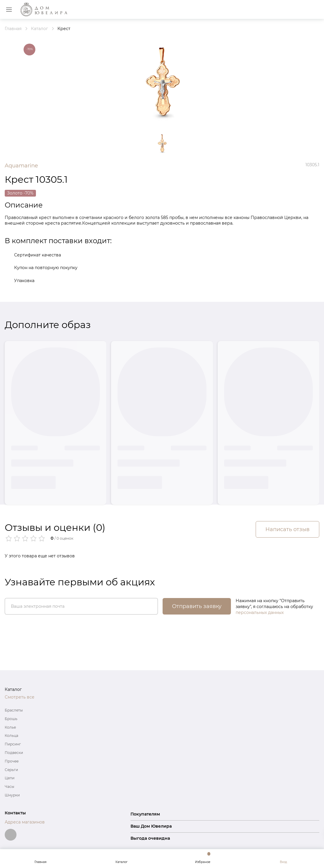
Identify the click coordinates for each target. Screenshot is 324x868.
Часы (9, 787)
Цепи (10, 778)
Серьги (11, 770)
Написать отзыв (287, 529)
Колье (10, 727)
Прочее (12, 761)
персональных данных (260, 612)
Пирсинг (13, 744)
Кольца (11, 736)
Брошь (11, 719)
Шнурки (12, 795)
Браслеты (14, 710)
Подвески (14, 753)
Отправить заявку (197, 606)
